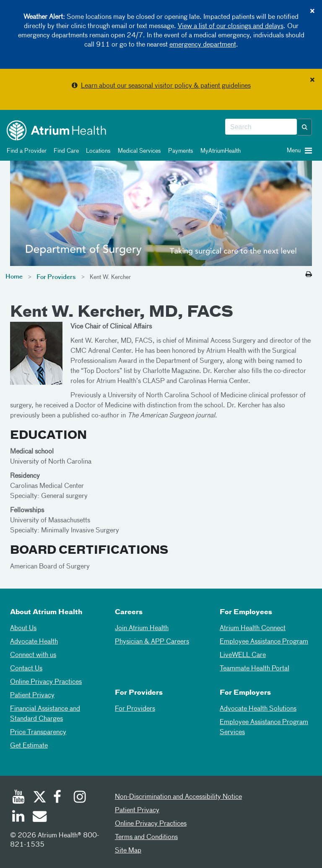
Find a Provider (25, 151)
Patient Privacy (32, 696)
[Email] (39, 817)
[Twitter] (39, 798)
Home (14, 277)
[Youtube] (18, 798)
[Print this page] (309, 275)
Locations (97, 151)
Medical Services (138, 151)
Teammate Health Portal (254, 669)
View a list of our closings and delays (231, 26)
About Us (23, 628)
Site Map (128, 851)
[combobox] (261, 127)
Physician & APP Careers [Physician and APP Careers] (152, 642)
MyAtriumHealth (219, 151)
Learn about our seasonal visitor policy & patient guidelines (166, 86)
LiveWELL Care (243, 655)
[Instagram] (80, 798)
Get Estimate (29, 746)
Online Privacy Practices (46, 682)
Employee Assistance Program (264, 642)
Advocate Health (34, 642)
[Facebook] (60, 798)
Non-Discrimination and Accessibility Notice (178, 797)
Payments (179, 151)
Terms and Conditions (146, 837)
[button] (305, 127)
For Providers (56, 277)
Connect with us (33, 655)
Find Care (65, 151)
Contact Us (26, 669)
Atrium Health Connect (253, 628)
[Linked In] (18, 817)
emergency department (203, 45)
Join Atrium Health (142, 628)
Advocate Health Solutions (258, 709)
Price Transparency (38, 732)
